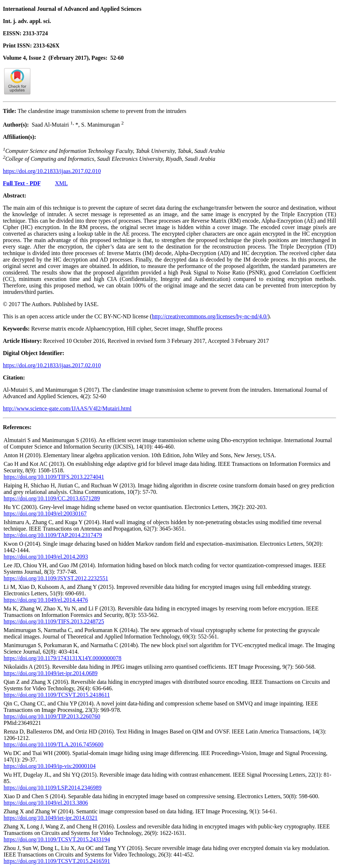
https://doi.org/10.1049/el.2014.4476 (46, 600)
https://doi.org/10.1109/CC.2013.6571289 (52, 498)
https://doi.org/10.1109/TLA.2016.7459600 (53, 744)
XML (62, 183)
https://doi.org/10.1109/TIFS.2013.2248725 (54, 621)
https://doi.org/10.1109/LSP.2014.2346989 (53, 788)
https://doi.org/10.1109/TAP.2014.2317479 (53, 535)
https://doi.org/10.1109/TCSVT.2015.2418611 (57, 695)
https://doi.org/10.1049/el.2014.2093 (46, 557)
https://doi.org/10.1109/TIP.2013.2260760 (52, 716)
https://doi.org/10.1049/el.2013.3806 (46, 803)
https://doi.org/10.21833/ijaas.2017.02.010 (52, 171)
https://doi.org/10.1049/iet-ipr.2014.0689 (51, 673)
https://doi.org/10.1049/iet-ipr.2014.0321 (51, 818)
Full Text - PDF (22, 183)
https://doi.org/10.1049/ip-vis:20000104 (50, 766)
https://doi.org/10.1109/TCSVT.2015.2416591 (57, 861)
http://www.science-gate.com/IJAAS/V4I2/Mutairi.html (67, 408)
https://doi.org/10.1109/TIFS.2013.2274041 (54, 477)
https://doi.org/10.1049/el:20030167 (45, 513)
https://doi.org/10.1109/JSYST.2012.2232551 (56, 578)
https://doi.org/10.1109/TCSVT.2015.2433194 (57, 839)
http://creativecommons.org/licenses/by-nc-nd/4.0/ (210, 316)
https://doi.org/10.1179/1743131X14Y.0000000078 (62, 658)
